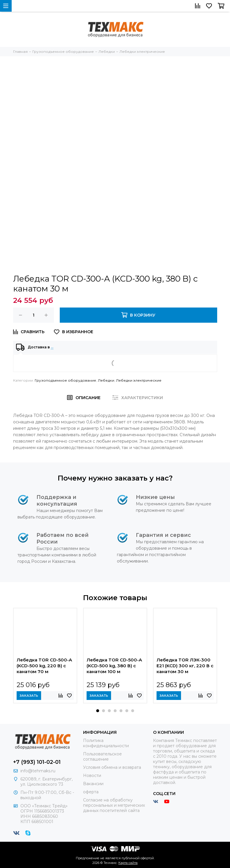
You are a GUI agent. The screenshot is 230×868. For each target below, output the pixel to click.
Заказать (29, 696)
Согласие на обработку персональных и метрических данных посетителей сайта (114, 805)
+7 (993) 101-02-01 (37, 762)
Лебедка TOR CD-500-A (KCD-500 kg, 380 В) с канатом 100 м (114, 666)
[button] (98, 711)
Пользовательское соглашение (102, 757)
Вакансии (93, 784)
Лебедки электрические (139, 380)
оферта (91, 792)
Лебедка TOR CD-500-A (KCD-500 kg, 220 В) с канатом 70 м (44, 666)
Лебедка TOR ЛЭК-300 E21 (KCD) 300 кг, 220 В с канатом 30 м (185, 666)
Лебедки (106, 380)
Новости (92, 776)
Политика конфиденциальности (106, 743)
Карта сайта (128, 863)
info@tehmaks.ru (38, 771)
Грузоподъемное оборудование (65, 380)
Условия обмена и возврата (112, 767)
